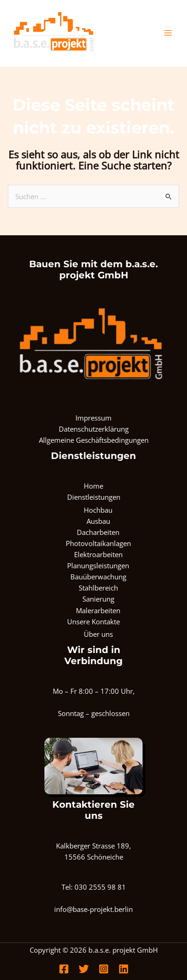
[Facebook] (64, 969)
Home (93, 486)
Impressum (93, 418)
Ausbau (98, 521)
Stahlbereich (98, 588)
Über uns (98, 634)
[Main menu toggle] (168, 33)
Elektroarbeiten (98, 554)
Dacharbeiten (98, 532)
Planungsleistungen (98, 565)
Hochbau (98, 510)
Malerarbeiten (98, 610)
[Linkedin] (124, 969)
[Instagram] (104, 969)
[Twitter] (84, 969)
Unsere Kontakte (93, 622)
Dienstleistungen (94, 497)
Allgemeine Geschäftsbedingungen (94, 440)
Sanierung (98, 599)
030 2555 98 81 (100, 887)
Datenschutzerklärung (94, 429)
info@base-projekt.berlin (93, 909)
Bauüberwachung (98, 577)
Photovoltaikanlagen (98, 543)
